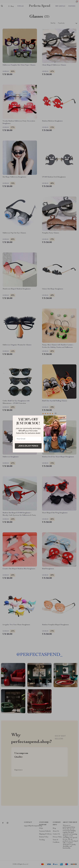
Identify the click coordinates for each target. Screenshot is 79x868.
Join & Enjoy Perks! (28, 446)
